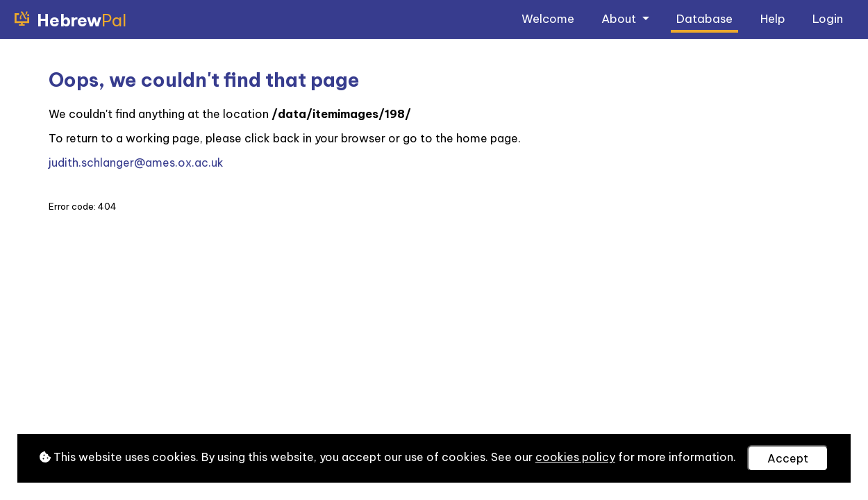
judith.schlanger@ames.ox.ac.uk (136, 162)
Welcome (548, 18)
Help (773, 18)
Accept (788, 458)
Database (704, 18)
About (620, 18)
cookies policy (575, 457)
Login (828, 18)
